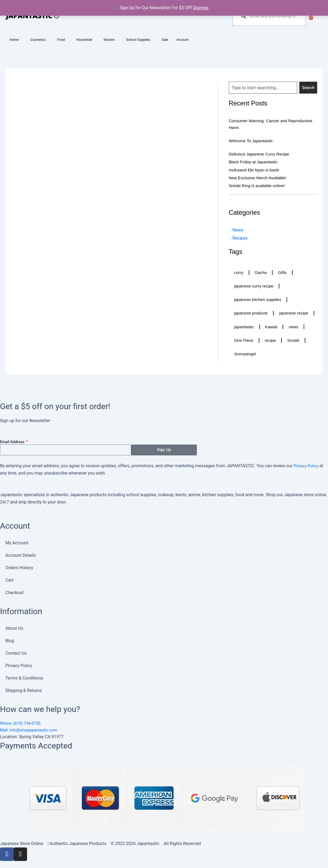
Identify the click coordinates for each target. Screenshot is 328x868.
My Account (17, 542)
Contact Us (16, 652)
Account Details (21, 554)
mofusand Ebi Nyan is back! (256, 170)
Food (61, 40)
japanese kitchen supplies (259, 300)
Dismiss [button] (201, 8)
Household (84, 40)
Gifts (284, 272)
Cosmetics (38, 40)
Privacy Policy (307, 465)
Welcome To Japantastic (252, 141)
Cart (9, 579)
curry (239, 272)
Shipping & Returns (24, 689)
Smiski (264, 355)
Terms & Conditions (24, 677)
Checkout (14, 592)
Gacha (261, 272)
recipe (240, 355)
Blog (10, 640)
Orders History (19, 567)
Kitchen (109, 40)
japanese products (252, 314)
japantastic (286, 328)
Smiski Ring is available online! (259, 185)
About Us (14, 627)
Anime (14, 40)
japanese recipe (249, 328)
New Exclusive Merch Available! (259, 178)
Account (183, 40)
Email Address (13, 441)
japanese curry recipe (255, 286)
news (263, 341)
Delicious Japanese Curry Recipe (261, 154)
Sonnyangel (293, 355)
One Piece (290, 341)
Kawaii (241, 341)
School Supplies (138, 40)
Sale (165, 40)
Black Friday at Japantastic (255, 162)
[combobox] (263, 88)
